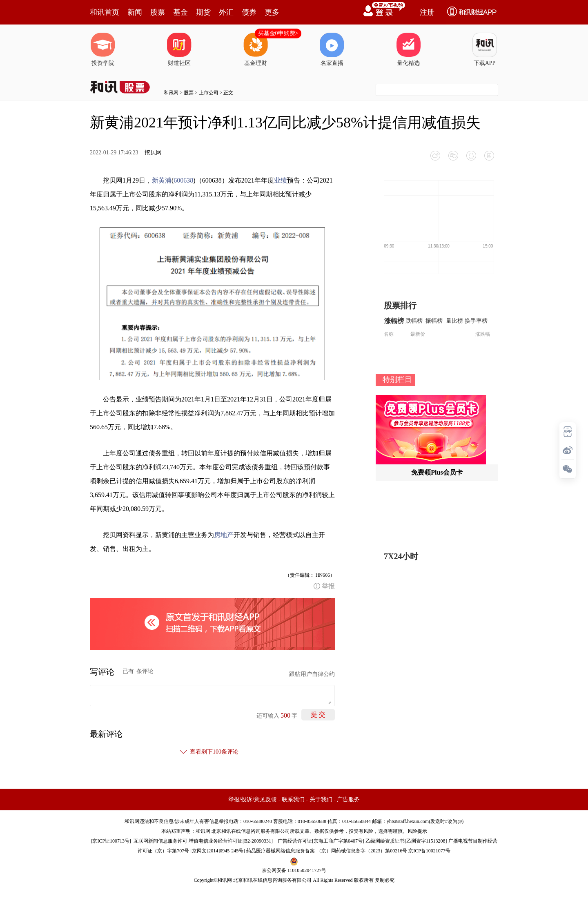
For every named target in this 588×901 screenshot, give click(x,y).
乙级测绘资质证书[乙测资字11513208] (406, 841)
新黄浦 (162, 180)
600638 (183, 180)
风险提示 (417, 831)
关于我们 (321, 800)
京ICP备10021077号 (429, 851)
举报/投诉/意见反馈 (253, 800)
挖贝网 (153, 153)
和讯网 (171, 93)
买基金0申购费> (278, 33)
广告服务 (348, 800)
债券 (249, 12)
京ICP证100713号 (111, 841)
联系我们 (293, 800)
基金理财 (256, 49)
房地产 (224, 535)
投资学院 (103, 49)
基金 (180, 12)
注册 (427, 12)
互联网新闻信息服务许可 (160, 841)
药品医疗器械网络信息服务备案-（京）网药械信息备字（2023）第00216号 (327, 851)
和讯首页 (105, 12)
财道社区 (179, 49)
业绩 (281, 180)
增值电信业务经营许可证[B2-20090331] (231, 841)
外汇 (226, 12)
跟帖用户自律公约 (312, 674)
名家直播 (332, 49)
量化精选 (408, 49)
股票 (158, 12)
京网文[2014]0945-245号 (218, 851)
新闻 (135, 12)
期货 (203, 12)
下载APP (485, 49)
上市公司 (209, 93)
